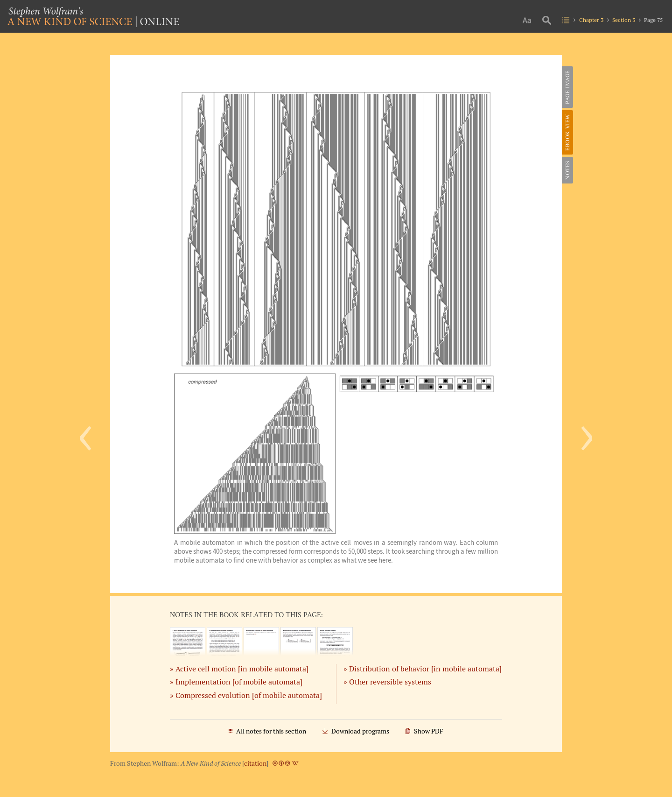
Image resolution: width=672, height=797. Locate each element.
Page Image (567, 87)
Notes (567, 170)
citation (255, 763)
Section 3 (624, 20)
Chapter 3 (591, 20)
